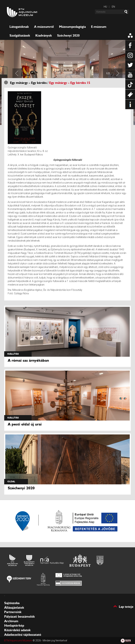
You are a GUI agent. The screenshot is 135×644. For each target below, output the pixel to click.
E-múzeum (99, 27)
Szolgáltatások (20, 36)
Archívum (11, 621)
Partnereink (13, 612)
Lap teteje (126, 606)
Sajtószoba (12, 603)
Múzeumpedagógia (72, 27)
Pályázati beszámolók (20, 617)
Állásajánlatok (14, 608)
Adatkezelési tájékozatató (23, 635)
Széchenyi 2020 (68, 36)
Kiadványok (44, 36)
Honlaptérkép (14, 626)
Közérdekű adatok (17, 630)
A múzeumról (44, 27)
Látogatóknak (19, 27)
